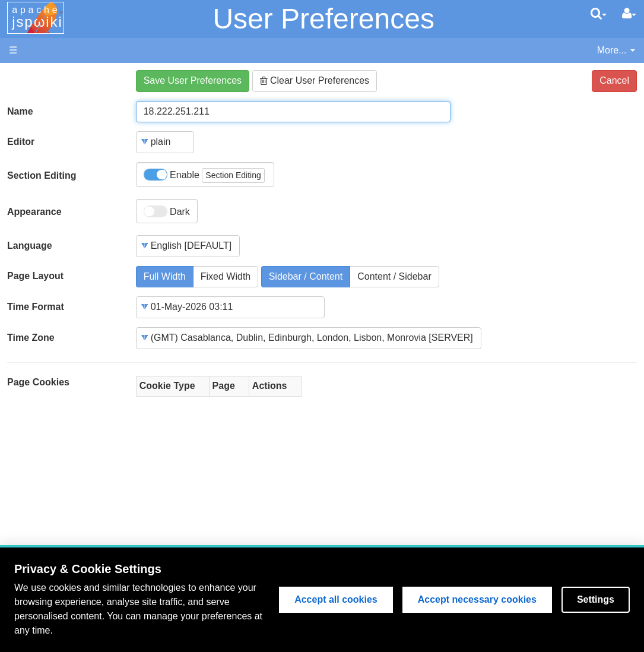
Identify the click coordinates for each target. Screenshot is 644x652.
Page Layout (35, 276)
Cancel (614, 80)
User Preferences (323, 19)
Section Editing (42, 175)
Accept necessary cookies (477, 599)
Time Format (36, 307)
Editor (21, 142)
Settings (596, 599)
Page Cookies (38, 382)
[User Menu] (629, 14)
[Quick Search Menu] (599, 14)
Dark (167, 211)
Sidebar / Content (306, 276)
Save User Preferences (193, 80)
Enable (204, 175)
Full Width (165, 276)
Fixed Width (226, 276)
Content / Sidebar (394, 276)
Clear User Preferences (315, 80)
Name (20, 111)
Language (30, 246)
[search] (599, 14)
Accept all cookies (336, 599)
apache (37, 17)
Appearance (34, 212)
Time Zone (31, 338)
